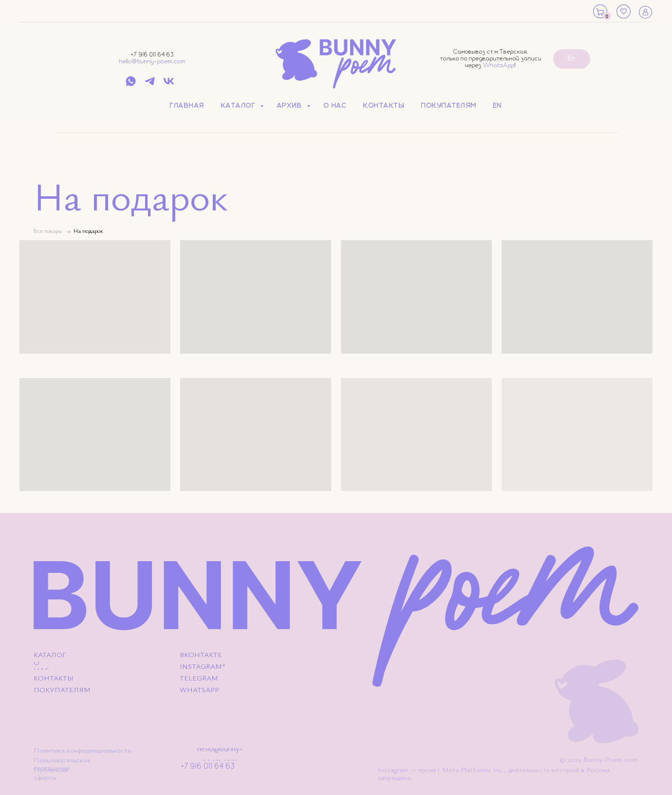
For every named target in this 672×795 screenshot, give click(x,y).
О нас (336, 106)
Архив (291, 106)
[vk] (169, 85)
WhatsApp (499, 66)
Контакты (384, 106)
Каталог (239, 106)
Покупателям (449, 106)
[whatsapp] (131, 85)
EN (498, 106)
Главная (187, 106)
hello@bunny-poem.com (152, 62)
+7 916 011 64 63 (152, 55)
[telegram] (150, 85)
